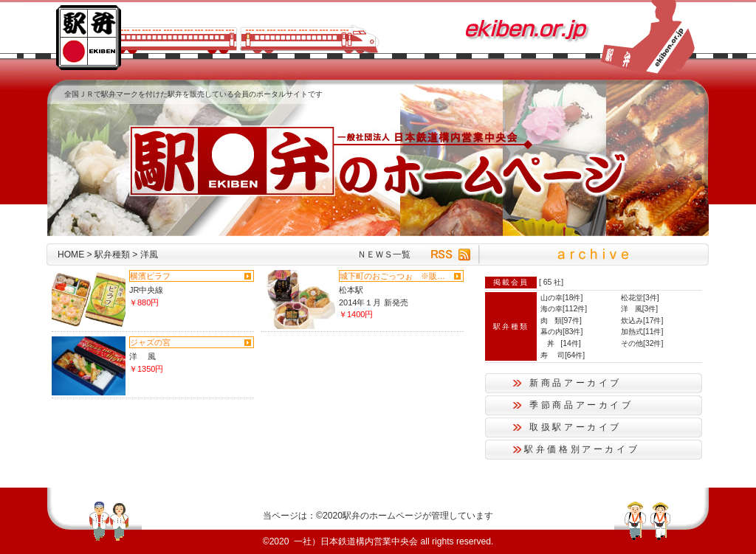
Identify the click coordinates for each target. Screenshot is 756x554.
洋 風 (142, 356)
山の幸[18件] (561, 298)
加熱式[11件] (642, 332)
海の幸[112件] (564, 309)
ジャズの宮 (150, 342)
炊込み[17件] (642, 321)
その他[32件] (642, 343)
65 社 (552, 282)
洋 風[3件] (639, 309)
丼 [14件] (561, 343)
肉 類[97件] (561, 321)
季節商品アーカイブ (581, 405)
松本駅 (351, 290)
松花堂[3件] (640, 298)
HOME (71, 255)
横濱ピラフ (150, 276)
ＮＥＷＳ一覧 (384, 255)
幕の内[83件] (561, 332)
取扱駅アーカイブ (575, 427)
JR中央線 (146, 290)
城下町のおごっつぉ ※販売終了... (395, 276)
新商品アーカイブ (575, 383)
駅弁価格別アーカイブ (582, 449)
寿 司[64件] (563, 355)
